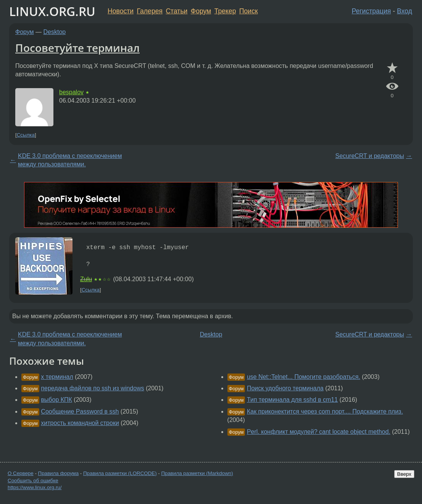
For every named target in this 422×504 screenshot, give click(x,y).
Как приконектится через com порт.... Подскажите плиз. (325, 411)
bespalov (71, 92)
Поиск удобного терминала (285, 388)
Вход (404, 11)
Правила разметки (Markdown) (197, 473)
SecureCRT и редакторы (370, 156)
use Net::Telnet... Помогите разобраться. (304, 377)
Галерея (150, 11)
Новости (121, 11)
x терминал (57, 377)
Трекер (225, 11)
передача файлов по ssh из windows (92, 388)
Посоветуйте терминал (77, 48)
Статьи (176, 11)
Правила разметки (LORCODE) (120, 473)
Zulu (86, 279)
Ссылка (26, 135)
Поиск (249, 11)
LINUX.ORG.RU (52, 11)
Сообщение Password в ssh (80, 411)
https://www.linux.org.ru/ (35, 487)
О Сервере (21, 473)
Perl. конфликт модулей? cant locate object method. (319, 432)
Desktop (55, 32)
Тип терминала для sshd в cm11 (292, 400)
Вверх (404, 474)
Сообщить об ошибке (33, 481)
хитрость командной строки (80, 423)
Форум (201, 11)
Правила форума (59, 473)
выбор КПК (56, 400)
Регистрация (371, 11)
